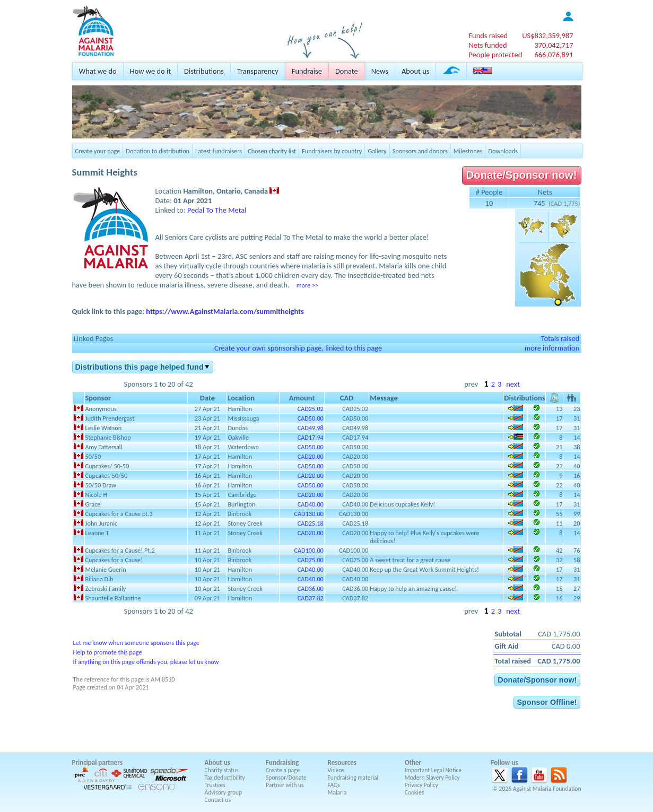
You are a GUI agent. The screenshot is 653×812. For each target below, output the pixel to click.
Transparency (258, 71)
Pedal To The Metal (217, 210)
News (380, 71)
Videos (336, 770)
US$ (547, 36)
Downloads (503, 151)
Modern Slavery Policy (432, 778)
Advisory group (224, 792)
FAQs (334, 785)
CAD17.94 (311, 437)
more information (552, 348)
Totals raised (560, 338)
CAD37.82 (311, 598)
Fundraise (307, 71)
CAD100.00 (308, 550)
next (513, 384)
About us (415, 71)
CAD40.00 (311, 504)
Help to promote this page (108, 652)
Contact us (218, 800)
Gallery (377, 151)
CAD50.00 (311, 418)
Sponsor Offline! (547, 702)
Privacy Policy (421, 785)
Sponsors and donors (420, 151)
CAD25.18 (311, 523)
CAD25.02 (311, 409)
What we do (98, 71)
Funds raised (488, 36)
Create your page (98, 151)
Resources (342, 762)
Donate (347, 71)
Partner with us (285, 785)
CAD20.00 (311, 456)
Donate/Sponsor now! (522, 175)
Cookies (415, 792)
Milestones (468, 151)
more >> (307, 285)
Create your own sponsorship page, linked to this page (298, 348)
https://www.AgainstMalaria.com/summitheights (225, 311)
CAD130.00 (308, 514)
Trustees (215, 785)
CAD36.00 (311, 588)
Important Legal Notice (433, 770)
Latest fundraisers (219, 151)
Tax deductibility (225, 778)
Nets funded (487, 45)
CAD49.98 (311, 428)
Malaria (337, 792)
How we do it (150, 71)
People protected (495, 55)
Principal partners (97, 762)
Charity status (222, 770)
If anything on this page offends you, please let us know (146, 662)
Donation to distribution (158, 151)
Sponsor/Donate (286, 778)
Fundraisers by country (332, 151)
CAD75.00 (311, 560)
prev (471, 384)
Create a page (283, 770)
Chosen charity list (272, 151)
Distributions (204, 71)
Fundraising (282, 762)
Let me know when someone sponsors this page (136, 643)
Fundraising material (353, 778)
